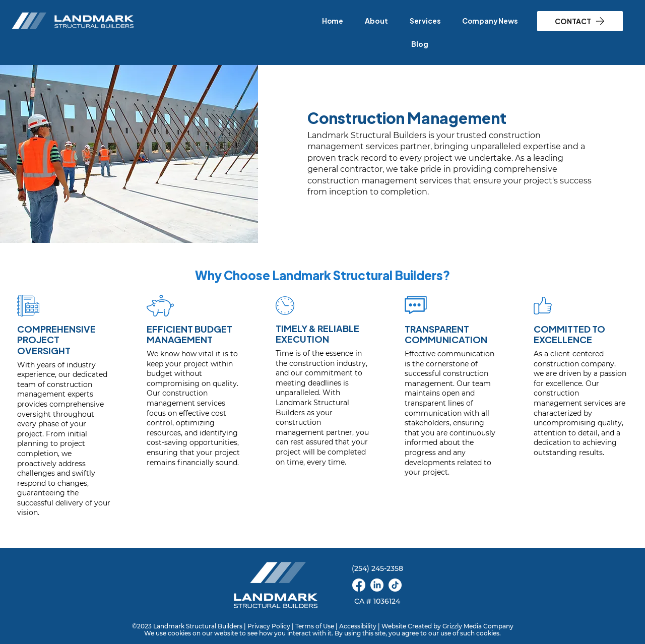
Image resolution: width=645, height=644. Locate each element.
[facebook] (359, 585)
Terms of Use (315, 626)
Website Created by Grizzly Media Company (447, 626)
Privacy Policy (269, 626)
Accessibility (358, 626)
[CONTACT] (580, 21)
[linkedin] (377, 585)
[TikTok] (395, 585)
